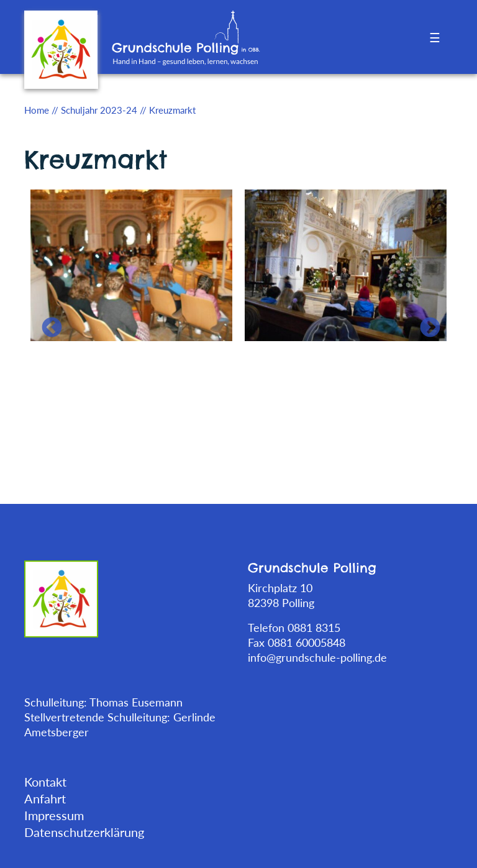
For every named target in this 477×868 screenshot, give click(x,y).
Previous (47, 323)
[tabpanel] (131, 264)
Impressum (54, 815)
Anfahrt (45, 798)
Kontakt (45, 782)
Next (425, 323)
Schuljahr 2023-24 (99, 110)
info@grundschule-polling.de (317, 657)
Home (37, 110)
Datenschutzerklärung (84, 832)
